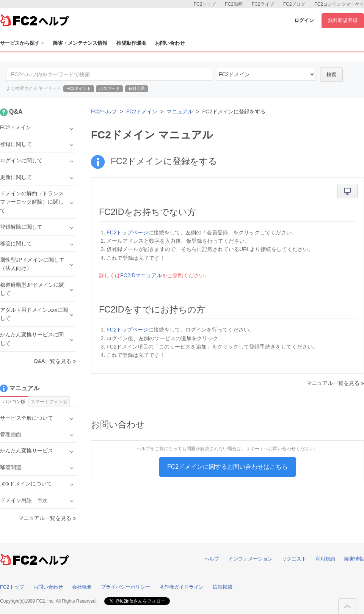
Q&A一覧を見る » (55, 361)
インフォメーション (250, 559)
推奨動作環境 (131, 43)
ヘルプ (212, 559)
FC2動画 (234, 4)
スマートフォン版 (49, 402)
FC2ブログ (294, 4)
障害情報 (354, 559)
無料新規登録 (343, 20)
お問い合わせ (170, 43)
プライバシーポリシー (126, 587)
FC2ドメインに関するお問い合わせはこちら (227, 467)
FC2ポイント (79, 88)
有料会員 (136, 88)
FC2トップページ (127, 232)
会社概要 (82, 587)
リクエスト (294, 559)
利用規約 (325, 559)
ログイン (304, 20)
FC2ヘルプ (104, 111)
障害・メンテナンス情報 (80, 43)
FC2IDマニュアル (141, 275)
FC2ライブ (263, 4)
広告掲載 (223, 587)
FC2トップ (205, 4)
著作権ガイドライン (181, 587)
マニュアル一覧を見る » (335, 383)
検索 (331, 75)
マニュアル (180, 111)
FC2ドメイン (142, 111)
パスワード (109, 88)
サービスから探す (22, 43)
